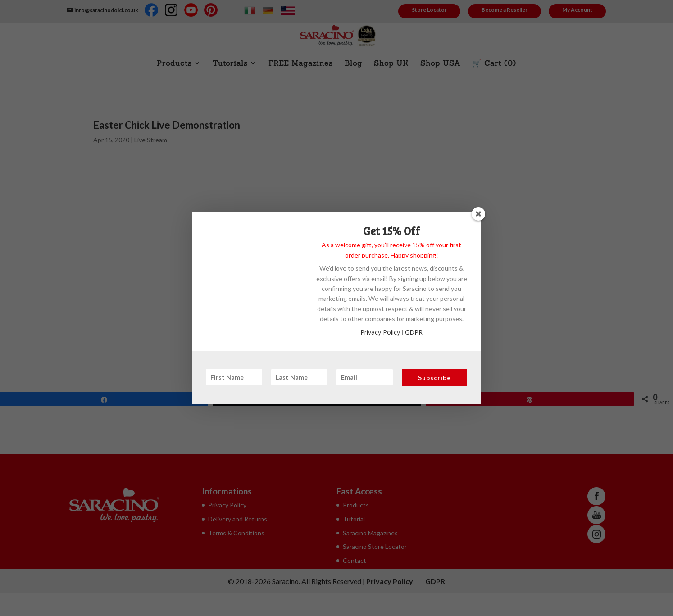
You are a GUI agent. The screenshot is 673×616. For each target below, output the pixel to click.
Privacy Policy (380, 332)
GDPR (414, 332)
